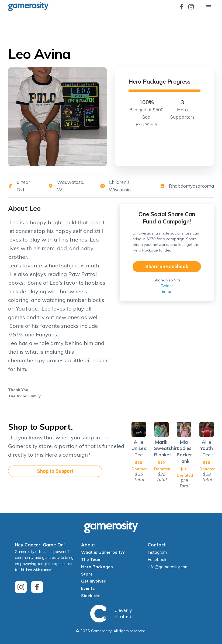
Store (87, 574)
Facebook (157, 559)
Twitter (167, 286)
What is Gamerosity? (103, 552)
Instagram (157, 552)
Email (167, 291)
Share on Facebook (167, 266)
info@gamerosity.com (168, 567)
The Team (91, 559)
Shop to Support (55, 471)
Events (88, 588)
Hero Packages (97, 567)
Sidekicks (91, 595)
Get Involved (94, 581)
